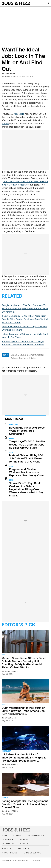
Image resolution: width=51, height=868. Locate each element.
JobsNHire (19, 114)
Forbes (5, 124)
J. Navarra (10, 74)
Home (4, 835)
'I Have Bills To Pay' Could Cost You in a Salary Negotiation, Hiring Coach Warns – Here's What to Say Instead (26, 489)
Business (5, 798)
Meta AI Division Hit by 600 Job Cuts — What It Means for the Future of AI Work (26, 459)
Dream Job (16, 355)
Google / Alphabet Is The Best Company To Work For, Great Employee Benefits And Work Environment (25, 309)
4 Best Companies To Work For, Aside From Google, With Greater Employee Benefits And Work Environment (25, 319)
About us (7, 849)
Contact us (23, 849)
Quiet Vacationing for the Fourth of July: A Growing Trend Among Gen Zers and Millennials (23, 711)
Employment (30, 355)
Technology (6, 751)
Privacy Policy (9, 853)
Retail (12, 438)
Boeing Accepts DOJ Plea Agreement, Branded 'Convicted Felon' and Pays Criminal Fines (25, 804)
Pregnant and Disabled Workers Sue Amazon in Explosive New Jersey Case (26, 472)
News (11, 480)
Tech (11, 452)
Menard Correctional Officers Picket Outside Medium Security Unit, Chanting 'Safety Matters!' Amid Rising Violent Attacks (24, 663)
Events (24, 843)
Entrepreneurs (36, 835)
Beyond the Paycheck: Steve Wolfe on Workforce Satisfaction (27, 431)
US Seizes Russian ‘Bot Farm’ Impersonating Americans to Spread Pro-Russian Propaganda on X (24, 758)
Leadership (13, 425)
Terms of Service (32, 853)
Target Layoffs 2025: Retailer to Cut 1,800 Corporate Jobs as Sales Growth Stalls (27, 445)
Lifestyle (24, 839)
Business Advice (28, 358)
